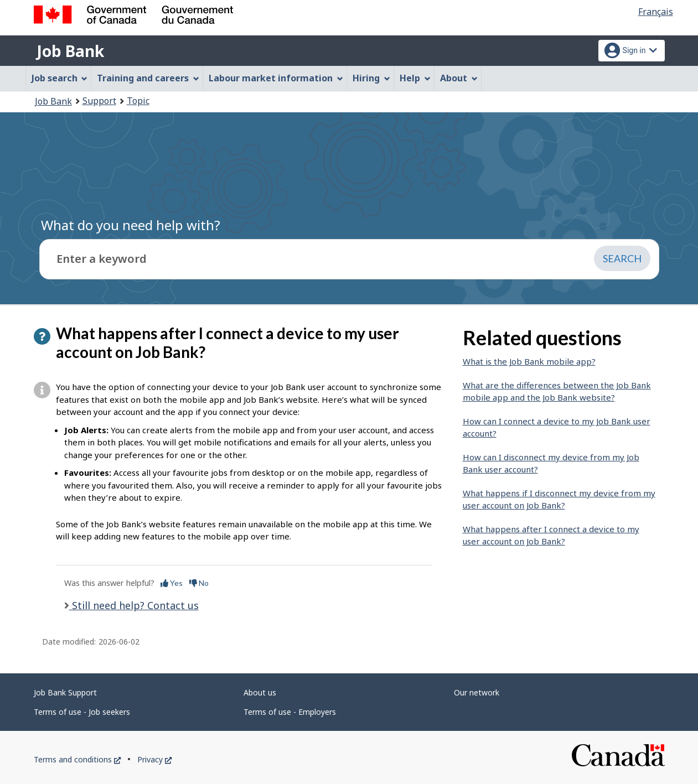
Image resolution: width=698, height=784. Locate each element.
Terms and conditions (77, 759)
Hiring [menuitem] (371, 78)
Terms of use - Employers (290, 712)
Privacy (154, 759)
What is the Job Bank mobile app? (529, 361)
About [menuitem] (459, 78)
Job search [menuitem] (60, 78)
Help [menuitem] (415, 78)
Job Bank (70, 51)
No (199, 583)
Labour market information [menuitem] (276, 78)
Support (99, 101)
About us (260, 692)
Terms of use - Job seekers (82, 712)
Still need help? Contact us (134, 605)
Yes (172, 583)
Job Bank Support (65, 692)
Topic (138, 101)
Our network (477, 692)
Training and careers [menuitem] (148, 78)
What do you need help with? (131, 225)
